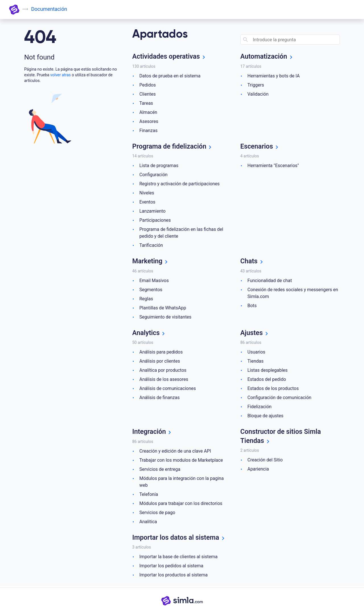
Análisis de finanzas (160, 398)
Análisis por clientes (160, 362)
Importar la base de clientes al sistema (178, 557)
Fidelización (259, 407)
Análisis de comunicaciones (168, 389)
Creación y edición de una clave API (175, 452)
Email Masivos (154, 281)
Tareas (146, 103)
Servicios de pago (157, 513)
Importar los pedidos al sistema (171, 567)
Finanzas (148, 131)
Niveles (147, 193)
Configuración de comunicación (279, 398)
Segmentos (151, 290)
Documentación (49, 9)
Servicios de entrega (160, 470)
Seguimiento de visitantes (165, 317)
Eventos (147, 202)
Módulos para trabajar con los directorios (181, 504)
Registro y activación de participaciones (179, 184)
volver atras (61, 75)
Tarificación (151, 246)
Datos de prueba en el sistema (170, 76)
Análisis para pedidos (161, 353)
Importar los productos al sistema (173, 576)
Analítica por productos (163, 371)
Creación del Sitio (265, 461)
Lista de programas (159, 166)
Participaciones (155, 220)
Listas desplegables (267, 371)
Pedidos (148, 85)
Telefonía (149, 495)
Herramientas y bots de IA (274, 76)
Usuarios (256, 353)
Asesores (149, 121)
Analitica (148, 522)
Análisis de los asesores (164, 380)
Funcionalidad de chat (270, 281)
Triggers (256, 85)
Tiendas (256, 362)
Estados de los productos (273, 389)
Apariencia (258, 470)
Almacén (148, 112)
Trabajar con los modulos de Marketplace (181, 461)
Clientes (148, 94)
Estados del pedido (267, 380)
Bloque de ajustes (265, 416)
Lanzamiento (152, 211)
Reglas (146, 299)
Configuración (153, 175)
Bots (252, 306)
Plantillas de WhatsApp (163, 308)
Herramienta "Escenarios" (273, 166)
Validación (258, 94)
